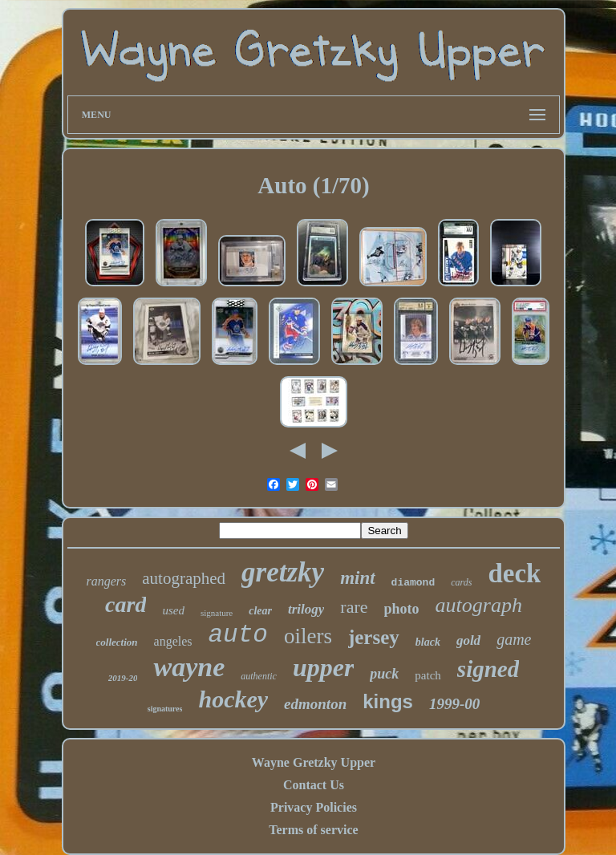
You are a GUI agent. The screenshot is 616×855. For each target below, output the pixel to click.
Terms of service (313, 830)
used (173, 610)
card (126, 604)
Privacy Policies (314, 807)
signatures (165, 709)
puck (384, 674)
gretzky (283, 572)
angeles (173, 641)
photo (402, 609)
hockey (233, 699)
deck (514, 573)
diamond (413, 583)
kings (388, 701)
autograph (479, 605)
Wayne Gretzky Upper (314, 762)
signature (217, 613)
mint (357, 578)
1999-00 (454, 704)
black (428, 642)
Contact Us (314, 785)
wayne (189, 667)
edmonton (315, 704)
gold (468, 640)
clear (260, 611)
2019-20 (123, 678)
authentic (259, 676)
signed (488, 669)
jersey (374, 637)
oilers (308, 636)
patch (428, 675)
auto (238, 635)
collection (117, 642)
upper (323, 667)
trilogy (306, 609)
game (514, 639)
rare (354, 607)
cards (461, 582)
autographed (184, 578)
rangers (107, 581)
